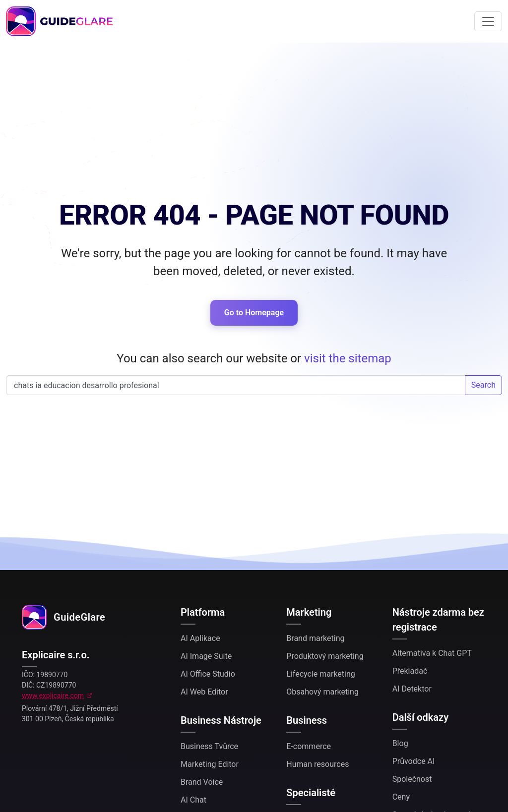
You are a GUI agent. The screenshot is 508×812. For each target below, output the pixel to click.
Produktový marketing (325, 656)
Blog (400, 743)
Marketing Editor (210, 764)
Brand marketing (315, 638)
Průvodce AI (414, 761)
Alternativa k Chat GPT (432, 653)
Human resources (317, 764)
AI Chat (193, 800)
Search (483, 385)
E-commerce (309, 746)
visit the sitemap (348, 358)
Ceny (401, 797)
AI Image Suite (206, 656)
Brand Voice (202, 782)
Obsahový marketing (322, 692)
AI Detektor (412, 689)
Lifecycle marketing (320, 674)
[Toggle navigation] (488, 21)
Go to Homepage (254, 313)
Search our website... (236, 385)
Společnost (412, 779)
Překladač (410, 671)
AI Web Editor (204, 692)
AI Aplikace (200, 638)
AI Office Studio (208, 674)
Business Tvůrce (209, 746)
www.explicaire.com (53, 696)
